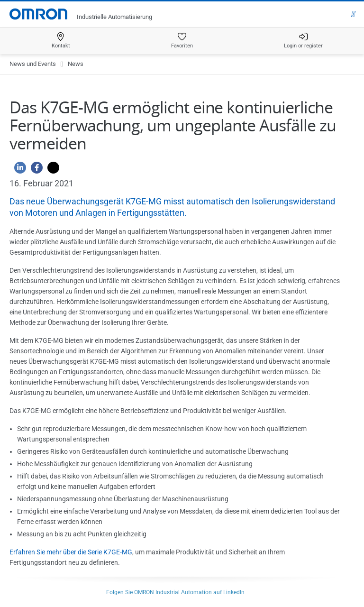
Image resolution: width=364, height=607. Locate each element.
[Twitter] (51, 170)
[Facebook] (34, 170)
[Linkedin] (18, 170)
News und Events (33, 64)
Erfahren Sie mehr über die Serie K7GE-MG (71, 552)
